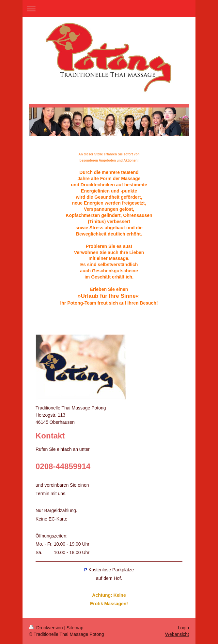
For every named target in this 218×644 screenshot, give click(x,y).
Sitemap (75, 628)
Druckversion (47, 628)
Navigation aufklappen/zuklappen (109, 9)
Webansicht (177, 634)
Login (183, 628)
